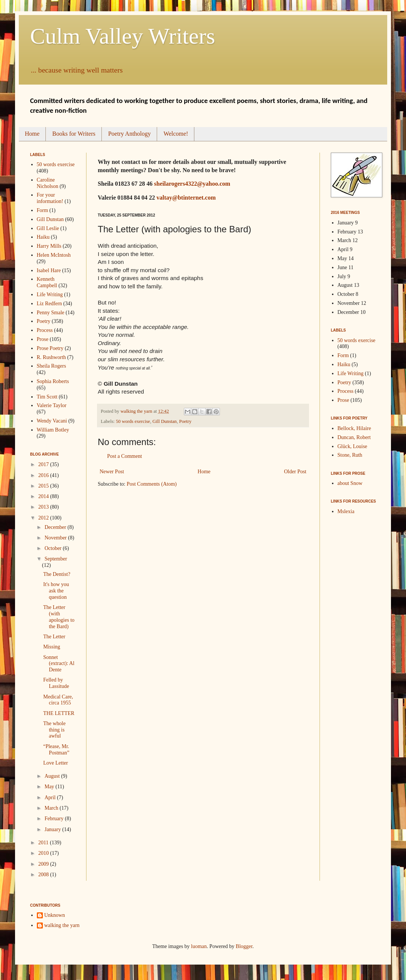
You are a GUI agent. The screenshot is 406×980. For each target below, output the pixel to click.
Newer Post (112, 472)
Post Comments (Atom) (152, 484)
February (55, 819)
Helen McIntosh (54, 255)
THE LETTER (59, 713)
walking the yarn (62, 925)
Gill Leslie (48, 228)
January (53, 829)
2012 (44, 518)
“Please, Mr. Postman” (56, 750)
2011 (44, 843)
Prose (43, 339)
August (53, 776)
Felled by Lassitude (56, 683)
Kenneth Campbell (47, 282)
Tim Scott (47, 397)
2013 (44, 507)
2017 (44, 464)
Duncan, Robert (354, 437)
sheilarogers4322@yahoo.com (192, 184)
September (56, 559)
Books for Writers (74, 134)
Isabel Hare (49, 270)
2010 (44, 853)
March (52, 808)
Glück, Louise (352, 446)
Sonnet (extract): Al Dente (59, 664)
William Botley (53, 430)
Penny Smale (51, 313)
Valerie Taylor (52, 405)
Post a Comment (125, 456)
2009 (44, 864)
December (56, 527)
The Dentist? (57, 574)
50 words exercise (133, 421)
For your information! (50, 198)
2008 (44, 875)
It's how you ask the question (56, 591)
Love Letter (56, 763)
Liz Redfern (49, 304)
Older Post (295, 472)
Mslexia (346, 511)
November (56, 538)
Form (42, 210)
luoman (199, 946)
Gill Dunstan (164, 421)
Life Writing (50, 295)
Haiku (43, 237)
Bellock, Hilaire (354, 428)
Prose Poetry (50, 348)
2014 (44, 496)
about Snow (350, 483)
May (50, 787)
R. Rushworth (52, 357)
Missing (52, 647)
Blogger (244, 946)
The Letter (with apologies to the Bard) (59, 617)
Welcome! (176, 134)
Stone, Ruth (350, 455)
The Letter (54, 637)
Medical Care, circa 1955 (58, 700)
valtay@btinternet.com (186, 198)
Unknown (55, 915)
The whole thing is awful (54, 730)
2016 (44, 475)
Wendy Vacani (52, 421)
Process (45, 330)
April (51, 797)
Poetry (185, 421)
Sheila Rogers (52, 366)
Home (32, 134)
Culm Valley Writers (123, 36)
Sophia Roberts (53, 381)
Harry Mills (49, 246)
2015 (44, 486)
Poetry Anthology (130, 134)
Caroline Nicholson (48, 183)
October (54, 548)
